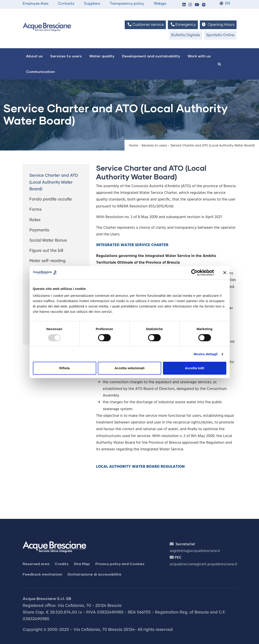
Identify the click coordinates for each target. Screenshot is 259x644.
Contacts (66, 4)
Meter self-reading (47, 261)
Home (133, 146)
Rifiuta (65, 368)
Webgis (160, 4)
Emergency (183, 25)
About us (34, 56)
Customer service (145, 25)
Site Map (82, 564)
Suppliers (92, 4)
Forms (35, 210)
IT (228, 9)
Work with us (199, 56)
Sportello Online (220, 35)
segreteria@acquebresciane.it (195, 551)
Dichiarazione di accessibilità (94, 574)
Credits (62, 564)
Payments (39, 230)
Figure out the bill (46, 251)
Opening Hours (218, 25)
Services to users (66, 56)
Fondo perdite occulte (51, 199)
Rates (35, 220)
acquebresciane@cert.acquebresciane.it (203, 564)
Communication (40, 71)
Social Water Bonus (48, 241)
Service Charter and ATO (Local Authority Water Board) (54, 182)
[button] (184, 5)
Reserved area (36, 564)
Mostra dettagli (206, 354)
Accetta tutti (195, 368)
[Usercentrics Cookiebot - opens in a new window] (194, 273)
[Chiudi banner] (225, 273)
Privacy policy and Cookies (120, 564)
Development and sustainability (151, 56)
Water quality (102, 56)
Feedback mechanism (42, 574)
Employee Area (35, 4)
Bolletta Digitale (186, 35)
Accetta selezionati (129, 368)
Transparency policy (127, 4)
